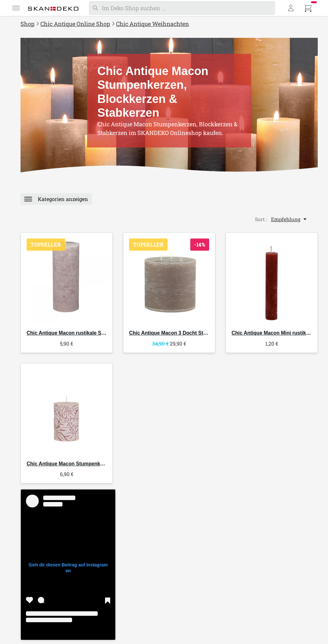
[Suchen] (182, 8)
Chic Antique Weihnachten (152, 24)
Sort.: (261, 221)
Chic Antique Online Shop (75, 24)
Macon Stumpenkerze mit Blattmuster (87, 467)
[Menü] (16, 8)
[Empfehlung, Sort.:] (289, 221)
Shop (28, 24)
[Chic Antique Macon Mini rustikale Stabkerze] (272, 280)
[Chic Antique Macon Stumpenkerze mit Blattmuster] (67, 412)
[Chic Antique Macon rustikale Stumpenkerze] (67, 280)
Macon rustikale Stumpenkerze (79, 335)
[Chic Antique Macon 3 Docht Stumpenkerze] (169, 280)
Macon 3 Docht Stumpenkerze (181, 335)
